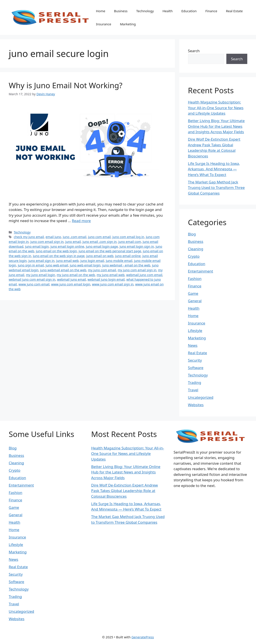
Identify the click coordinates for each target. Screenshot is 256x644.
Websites (196, 405)
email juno (53, 237)
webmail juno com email (144, 275)
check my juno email (29, 237)
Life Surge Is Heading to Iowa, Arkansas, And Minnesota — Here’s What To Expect (214, 169)
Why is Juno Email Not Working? (66, 85)
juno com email (99, 237)
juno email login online (67, 246)
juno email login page (102, 246)
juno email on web (100, 256)
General (195, 301)
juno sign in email (31, 265)
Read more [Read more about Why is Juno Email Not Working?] (81, 221)
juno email (73, 242)
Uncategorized (201, 397)
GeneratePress (143, 637)
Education (189, 11)
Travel (193, 390)
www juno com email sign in (113, 284)
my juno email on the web (76, 275)
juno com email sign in (47, 242)
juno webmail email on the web (63, 270)
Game (193, 293)
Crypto (194, 256)
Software (196, 368)
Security (195, 360)
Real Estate (234, 11)
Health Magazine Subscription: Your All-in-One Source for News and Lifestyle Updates (216, 108)
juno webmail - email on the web (126, 265)
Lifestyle (195, 331)
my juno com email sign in (137, 270)
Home (101, 11)
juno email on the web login (56, 251)
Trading (195, 382)
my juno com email (102, 270)
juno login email (92, 261)
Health (168, 11)
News (193, 345)
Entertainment (201, 271)
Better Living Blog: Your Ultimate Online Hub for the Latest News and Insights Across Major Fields (216, 126)
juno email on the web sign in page (59, 256)
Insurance (104, 24)
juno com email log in (128, 237)
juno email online (128, 256)
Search (194, 51)
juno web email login (85, 265)
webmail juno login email (106, 279)
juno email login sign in (137, 246)
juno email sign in (41, 261)
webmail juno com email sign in (32, 279)
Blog (192, 234)
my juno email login (41, 275)
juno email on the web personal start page (110, 251)
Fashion (195, 279)
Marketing (128, 24)
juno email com (130, 242)
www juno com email (34, 284)
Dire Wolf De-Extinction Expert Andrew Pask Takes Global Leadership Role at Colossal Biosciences (125, 491)
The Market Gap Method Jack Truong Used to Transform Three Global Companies (216, 188)
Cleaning (196, 249)
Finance (211, 11)
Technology (145, 11)
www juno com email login (71, 284)
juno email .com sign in (100, 242)
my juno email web (111, 275)
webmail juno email (72, 279)
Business (121, 11)
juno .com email (75, 237)
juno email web (67, 261)
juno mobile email (119, 261)
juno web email (57, 265)
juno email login (37, 246)
